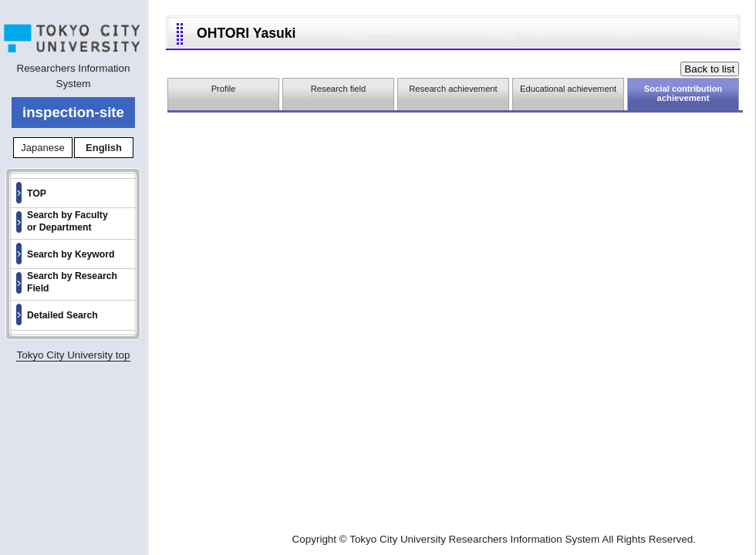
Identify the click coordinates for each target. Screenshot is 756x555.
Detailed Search (62, 315)
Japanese (42, 148)
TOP (37, 193)
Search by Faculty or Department (67, 221)
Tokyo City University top (73, 355)
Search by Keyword (71, 254)
